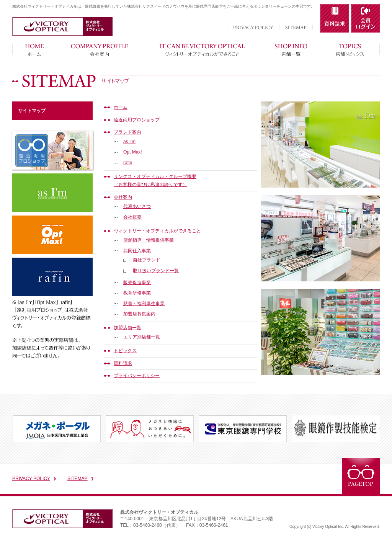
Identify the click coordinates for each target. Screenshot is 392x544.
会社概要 (132, 217)
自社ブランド (147, 260)
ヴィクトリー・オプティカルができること (157, 231)
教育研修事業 (137, 293)
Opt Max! (133, 152)
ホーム (121, 107)
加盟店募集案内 (139, 314)
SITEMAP (78, 479)
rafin (128, 163)
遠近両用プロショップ (137, 120)
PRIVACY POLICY (31, 479)
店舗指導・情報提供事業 (149, 240)
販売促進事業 (137, 283)
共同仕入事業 (137, 251)
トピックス (125, 351)
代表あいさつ (137, 206)
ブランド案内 (127, 132)
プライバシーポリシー (137, 376)
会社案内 (123, 197)
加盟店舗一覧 (127, 328)
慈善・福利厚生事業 (144, 304)
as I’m (129, 142)
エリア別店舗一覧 (142, 337)
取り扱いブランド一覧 (156, 271)
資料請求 (123, 363)
